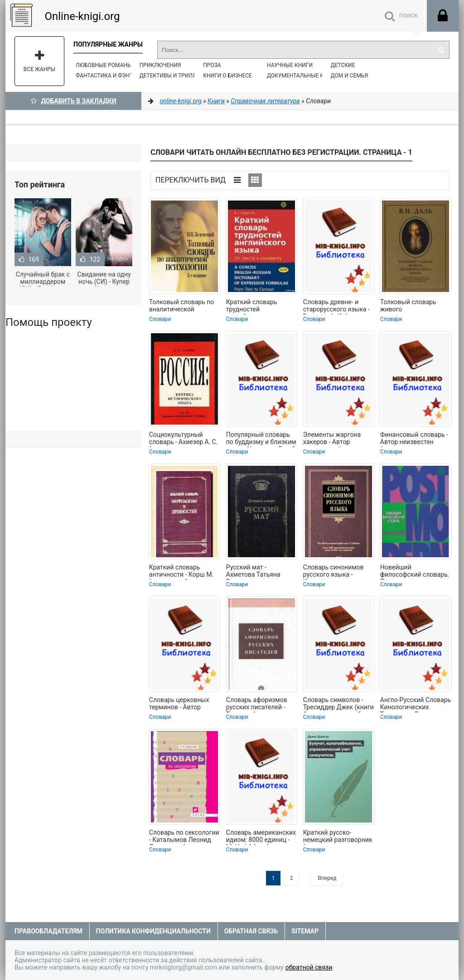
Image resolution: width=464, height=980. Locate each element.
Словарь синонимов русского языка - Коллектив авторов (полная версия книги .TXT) (336, 572)
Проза (212, 65)
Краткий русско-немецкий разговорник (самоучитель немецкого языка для (338, 837)
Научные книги (290, 65)
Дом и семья (349, 76)
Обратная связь (251, 931)
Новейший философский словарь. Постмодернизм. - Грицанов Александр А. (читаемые (415, 572)
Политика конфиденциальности (153, 931)
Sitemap (305, 931)
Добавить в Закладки (74, 101)
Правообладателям (48, 931)
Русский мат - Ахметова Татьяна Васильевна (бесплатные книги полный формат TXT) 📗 (258, 572)
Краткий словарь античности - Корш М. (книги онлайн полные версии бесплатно (183, 572)
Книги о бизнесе (227, 76)
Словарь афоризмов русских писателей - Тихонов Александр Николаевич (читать (257, 704)
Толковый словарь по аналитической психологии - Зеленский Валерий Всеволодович (182, 306)
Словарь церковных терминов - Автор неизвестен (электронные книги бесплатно (179, 704)
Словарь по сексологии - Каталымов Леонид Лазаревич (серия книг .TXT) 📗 (184, 837)
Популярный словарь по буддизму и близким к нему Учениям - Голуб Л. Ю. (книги (261, 439)
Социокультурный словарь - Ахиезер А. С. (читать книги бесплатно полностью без (184, 439)
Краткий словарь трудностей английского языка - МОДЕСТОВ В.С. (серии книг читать (260, 306)
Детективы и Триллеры (174, 76)
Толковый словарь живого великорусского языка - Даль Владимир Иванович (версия (414, 306)
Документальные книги (303, 76)
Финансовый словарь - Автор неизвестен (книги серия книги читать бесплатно (414, 439)
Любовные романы (104, 65)
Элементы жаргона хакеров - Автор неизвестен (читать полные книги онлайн (336, 439)
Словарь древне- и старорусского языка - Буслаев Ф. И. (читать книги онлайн (336, 306)
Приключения (160, 65)
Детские (343, 65)
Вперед (327, 878)
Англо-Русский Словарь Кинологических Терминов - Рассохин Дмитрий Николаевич (416, 704)
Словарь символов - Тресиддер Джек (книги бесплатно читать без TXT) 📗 (338, 704)
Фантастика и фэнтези (109, 76)
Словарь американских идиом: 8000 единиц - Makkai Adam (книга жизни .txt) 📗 (261, 837)
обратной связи (309, 967)
